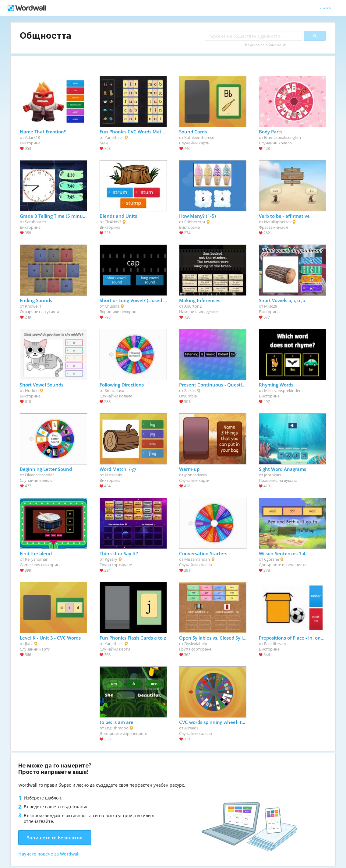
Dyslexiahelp (196, 644)
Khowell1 (33, 306)
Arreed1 (191, 728)
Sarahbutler (36, 222)
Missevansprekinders (283, 390)
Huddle (32, 390)
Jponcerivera (196, 475)
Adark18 (32, 137)
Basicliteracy (275, 644)
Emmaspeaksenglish (282, 137)
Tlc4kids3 (113, 222)
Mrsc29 (271, 306)
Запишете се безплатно (55, 838)
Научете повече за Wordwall (49, 854)
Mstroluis (113, 475)
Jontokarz (273, 475)
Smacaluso (115, 390)
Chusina (112, 306)
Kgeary (111, 559)
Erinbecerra (195, 222)
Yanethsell (114, 137)
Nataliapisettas (278, 222)
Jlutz (29, 644)
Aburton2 (193, 306)
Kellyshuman (37, 559)
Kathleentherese (199, 137)
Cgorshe (272, 559)
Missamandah (197, 559)
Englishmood (117, 728)
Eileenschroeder (39, 475)
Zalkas (190, 390)
